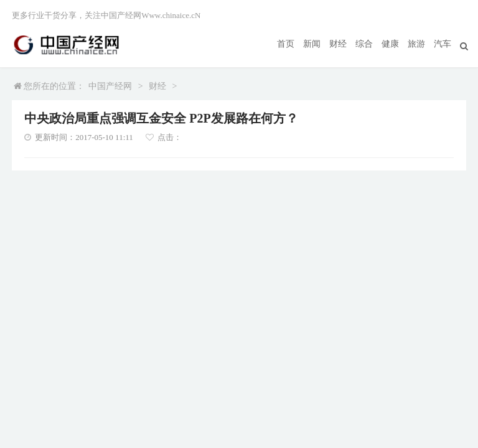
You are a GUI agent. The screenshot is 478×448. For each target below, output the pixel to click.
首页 (286, 44)
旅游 (416, 44)
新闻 (312, 44)
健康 (390, 44)
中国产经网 (110, 86)
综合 (364, 44)
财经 (338, 44)
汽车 (443, 44)
